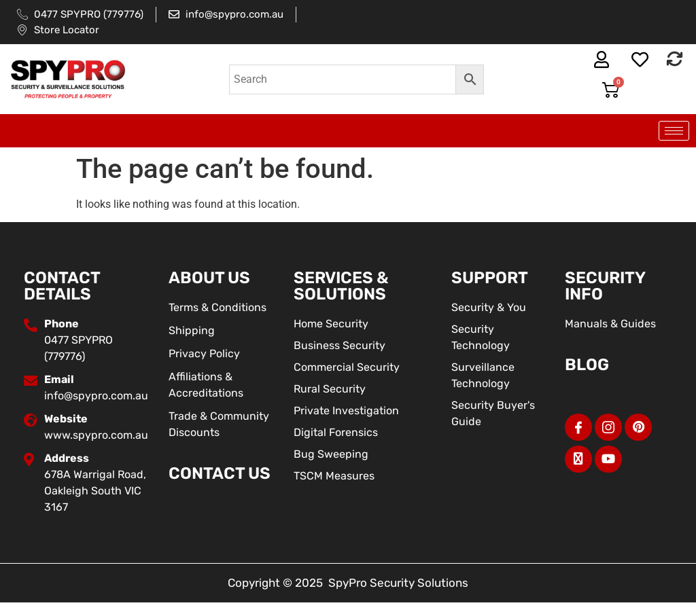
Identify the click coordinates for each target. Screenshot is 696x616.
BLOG (587, 365)
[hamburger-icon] (674, 131)
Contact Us (220, 473)
